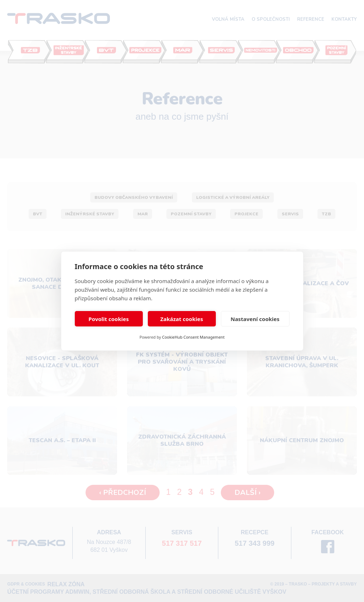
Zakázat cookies (182, 319)
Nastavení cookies (255, 319)
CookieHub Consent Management (193, 337)
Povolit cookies (108, 319)
